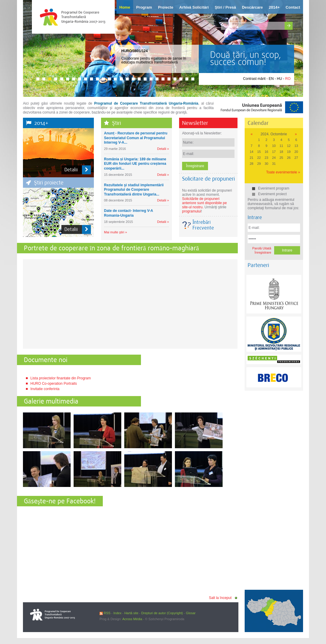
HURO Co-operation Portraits (54, 384)
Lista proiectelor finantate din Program (61, 378)
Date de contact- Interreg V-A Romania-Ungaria (128, 213)
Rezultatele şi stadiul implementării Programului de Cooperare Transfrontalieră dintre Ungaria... (134, 190)
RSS (105, 613)
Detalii (78, 170)
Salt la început (220, 598)
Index (117, 613)
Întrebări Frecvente (203, 225)
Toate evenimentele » (283, 172)
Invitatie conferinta (45, 389)
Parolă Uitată (262, 248)
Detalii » (163, 149)
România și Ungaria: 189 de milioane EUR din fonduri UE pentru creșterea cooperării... (135, 164)
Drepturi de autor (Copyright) (162, 613)
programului (191, 211)
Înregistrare (263, 252)
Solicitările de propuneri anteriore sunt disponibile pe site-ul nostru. (204, 203)
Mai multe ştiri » (115, 232)
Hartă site (131, 613)
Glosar (191, 613)
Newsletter (195, 123)
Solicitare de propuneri (208, 179)
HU (279, 79)
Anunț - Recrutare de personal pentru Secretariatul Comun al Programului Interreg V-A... (136, 138)
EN (271, 79)
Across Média (132, 619)
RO (288, 79)
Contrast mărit (254, 79)
